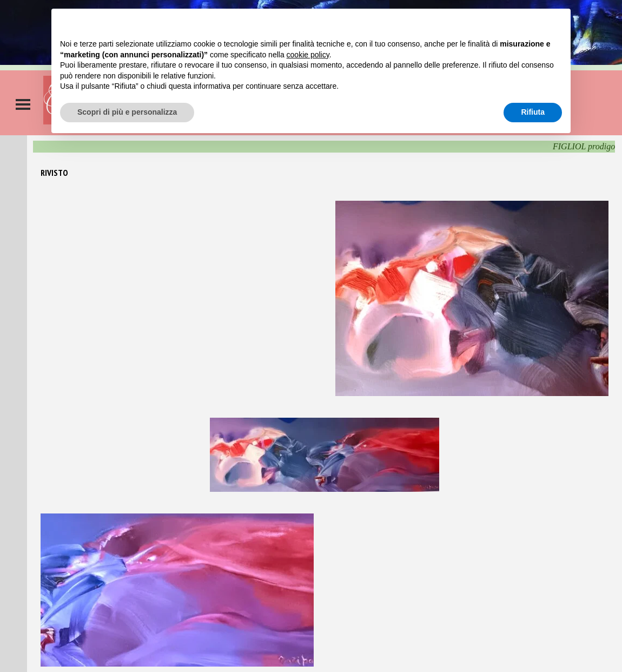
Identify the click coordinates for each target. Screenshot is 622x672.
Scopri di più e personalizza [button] (127, 112)
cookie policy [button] (308, 55)
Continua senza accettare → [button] (512, 22)
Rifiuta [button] (533, 112)
